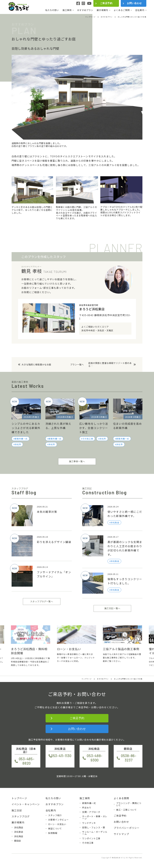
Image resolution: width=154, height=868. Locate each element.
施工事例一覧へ (77, 461)
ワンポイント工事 (91, 838)
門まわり (87, 808)
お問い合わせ (134, 3)
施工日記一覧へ (112, 608)
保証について (55, 828)
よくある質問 (121, 798)
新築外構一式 (21, 439)
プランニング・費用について (129, 804)
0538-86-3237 (129, 758)
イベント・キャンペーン (26, 804)
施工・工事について (126, 810)
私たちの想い (52, 10)
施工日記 (17, 810)
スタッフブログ (21, 816)
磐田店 (18, 841)
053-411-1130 (61, 756)
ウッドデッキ (89, 823)
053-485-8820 (27, 761)
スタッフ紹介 (55, 815)
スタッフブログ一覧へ (42, 601)
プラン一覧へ (77, 365)
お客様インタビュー (58, 820)
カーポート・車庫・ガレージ (95, 817)
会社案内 (140, 10)
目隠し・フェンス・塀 (94, 827)
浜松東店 (19, 832)
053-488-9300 (95, 758)
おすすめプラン (85, 10)
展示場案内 (102, 10)
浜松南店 (19, 836)
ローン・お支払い (57, 824)
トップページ (19, 798)
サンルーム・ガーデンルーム (95, 833)
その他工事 (88, 439)
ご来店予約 (106, 3)
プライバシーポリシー (127, 828)
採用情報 (53, 833)
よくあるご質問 (122, 10)
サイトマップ (121, 834)
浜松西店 (19, 827)
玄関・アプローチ (91, 812)
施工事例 (67, 10)
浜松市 (18, 444)
